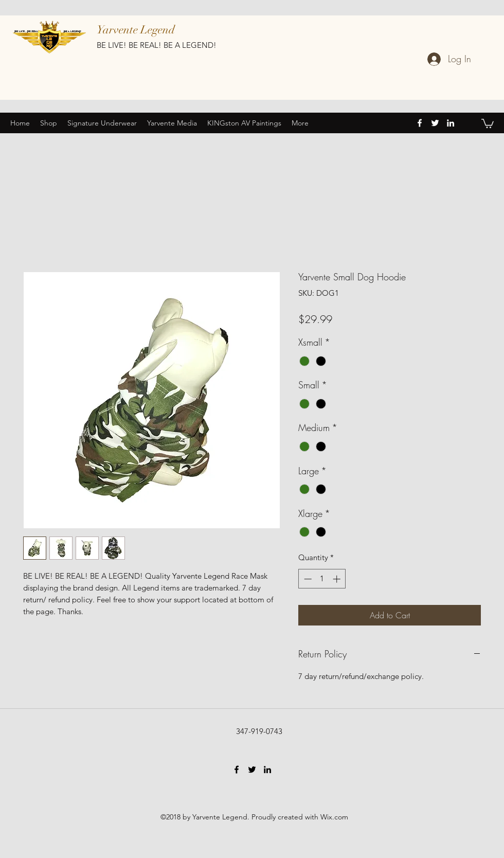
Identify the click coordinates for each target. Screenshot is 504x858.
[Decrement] (307, 579)
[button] (488, 123)
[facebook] (420, 123)
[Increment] (338, 579)
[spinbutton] (322, 579)
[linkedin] (451, 123)
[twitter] (435, 123)
